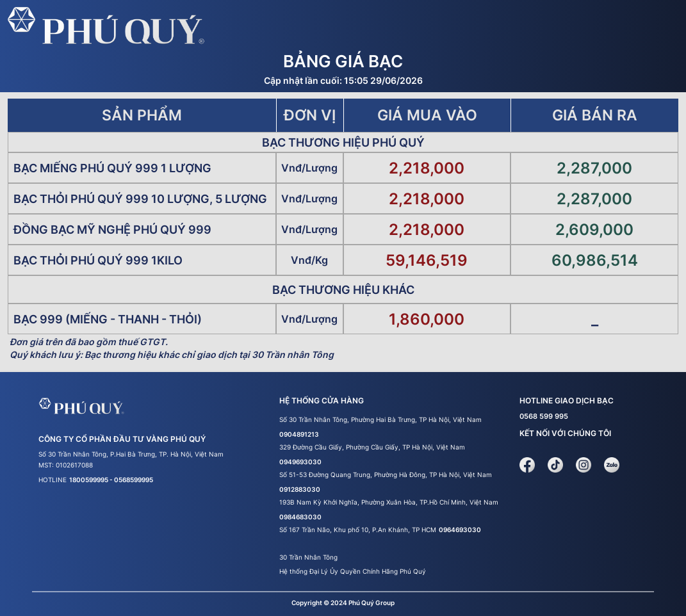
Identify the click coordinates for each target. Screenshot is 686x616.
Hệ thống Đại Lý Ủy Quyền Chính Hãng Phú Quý (353, 571)
